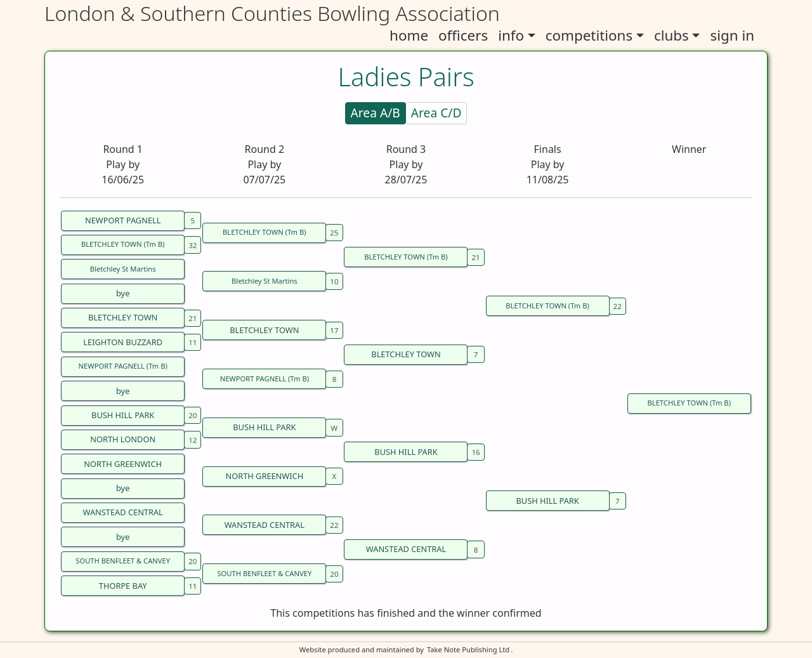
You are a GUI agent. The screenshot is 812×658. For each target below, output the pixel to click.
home (409, 35)
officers (463, 35)
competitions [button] (589, 35)
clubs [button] (671, 35)
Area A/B (376, 113)
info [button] (511, 35)
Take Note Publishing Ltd (468, 649)
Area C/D (436, 113)
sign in (732, 35)
